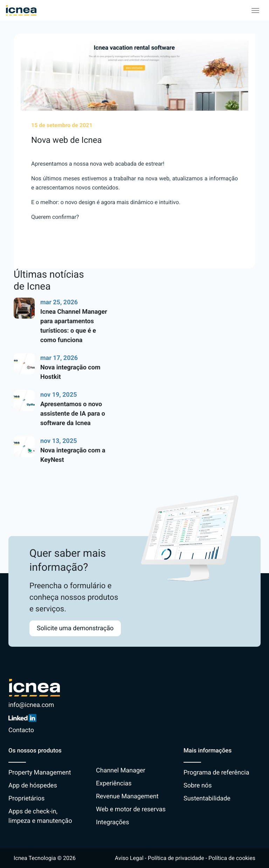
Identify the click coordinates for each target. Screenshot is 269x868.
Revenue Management (127, 796)
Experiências (114, 783)
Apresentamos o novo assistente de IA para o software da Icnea (73, 414)
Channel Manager (121, 770)
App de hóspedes (33, 786)
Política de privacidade (176, 858)
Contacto (21, 730)
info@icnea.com (31, 705)
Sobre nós (198, 786)
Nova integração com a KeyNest (73, 455)
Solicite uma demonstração (75, 628)
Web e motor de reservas (131, 809)
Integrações (112, 822)
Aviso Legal (129, 858)
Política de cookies (232, 858)
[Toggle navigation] (255, 11)
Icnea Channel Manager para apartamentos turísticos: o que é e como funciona (74, 326)
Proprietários (26, 798)
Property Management (40, 773)
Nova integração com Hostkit (70, 372)
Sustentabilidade (207, 798)
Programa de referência (216, 773)
